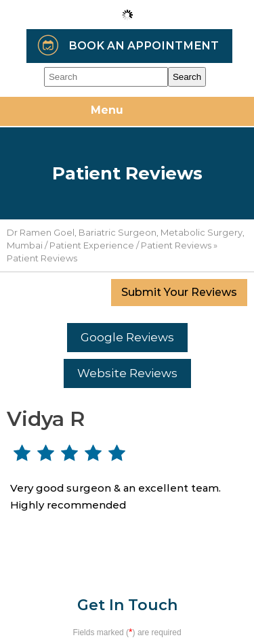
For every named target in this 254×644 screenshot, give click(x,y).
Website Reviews (127, 373)
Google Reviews (127, 337)
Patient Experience (92, 245)
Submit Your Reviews (179, 292)
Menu (124, 112)
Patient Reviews (176, 245)
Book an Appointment (144, 46)
